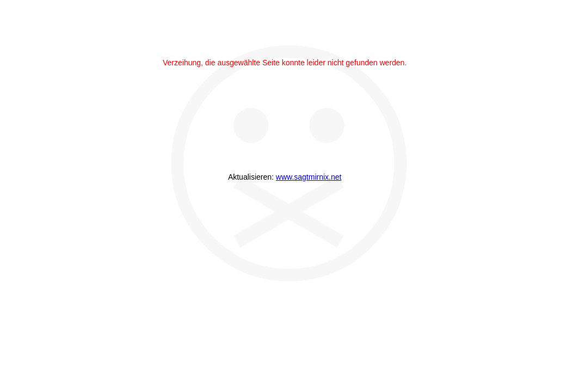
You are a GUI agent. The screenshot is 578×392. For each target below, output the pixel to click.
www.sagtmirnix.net (309, 177)
